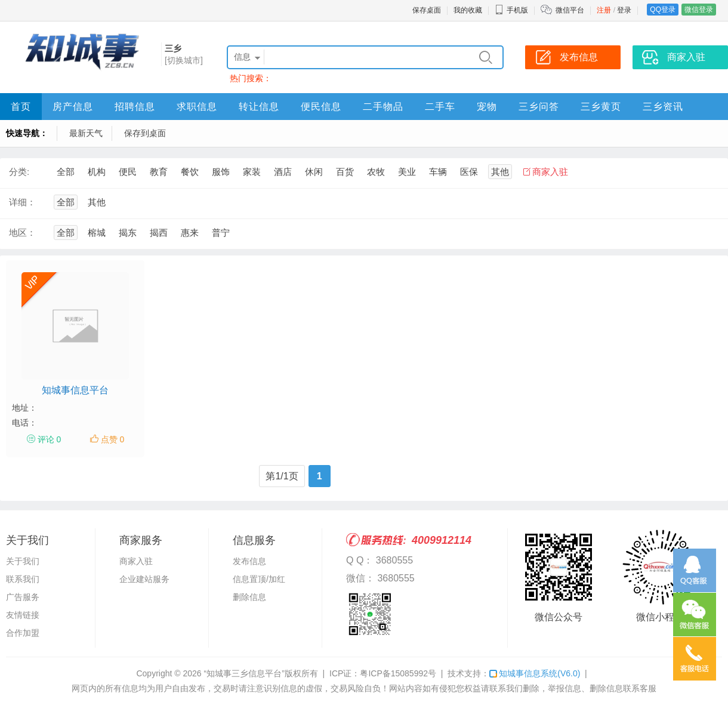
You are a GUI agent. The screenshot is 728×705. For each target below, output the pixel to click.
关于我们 (23, 561)
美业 (407, 172)
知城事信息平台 (75, 390)
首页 (21, 107)
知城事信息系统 (535, 673)
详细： (22, 202)
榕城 (97, 233)
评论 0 (50, 439)
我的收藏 (468, 10)
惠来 (190, 233)
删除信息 (249, 597)
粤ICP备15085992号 (398, 673)
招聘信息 (135, 107)
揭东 (128, 233)
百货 (345, 172)
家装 (252, 172)
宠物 (487, 107)
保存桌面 (427, 10)
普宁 (221, 233)
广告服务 (23, 597)
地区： (22, 233)
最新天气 (86, 133)
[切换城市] (184, 60)
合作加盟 (23, 633)
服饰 (221, 172)
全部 (66, 172)
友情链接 (23, 615)
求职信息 (197, 107)
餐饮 (190, 172)
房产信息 (73, 107)
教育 (159, 172)
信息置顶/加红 (259, 579)
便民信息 (321, 107)
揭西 (159, 233)
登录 (624, 10)
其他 (500, 172)
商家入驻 (550, 172)
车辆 (438, 172)
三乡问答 (539, 107)
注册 (604, 10)
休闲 (314, 172)
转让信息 (259, 107)
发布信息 (249, 561)
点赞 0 (113, 439)
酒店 (283, 172)
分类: (19, 172)
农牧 (376, 172)
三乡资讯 (663, 107)
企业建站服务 (144, 579)
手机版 (511, 10)
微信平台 (570, 10)
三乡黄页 (601, 107)
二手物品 (383, 107)
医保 (469, 172)
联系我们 (23, 579)
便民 (128, 172)
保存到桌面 (145, 133)
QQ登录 (663, 10)
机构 (97, 172)
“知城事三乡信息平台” (244, 673)
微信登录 (699, 10)
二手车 (440, 107)
